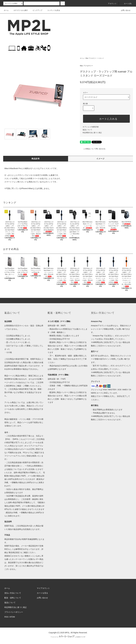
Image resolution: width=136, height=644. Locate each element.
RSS (6, 617)
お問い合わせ (124, 10)
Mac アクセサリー (91, 58)
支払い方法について (13, 593)
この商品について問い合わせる (93, 149)
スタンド (101, 58)
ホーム (6, 10)
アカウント (111, 4)
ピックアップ (36, 10)
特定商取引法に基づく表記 (92, 133)
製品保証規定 (14, 552)
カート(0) (126, 4)
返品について (87, 130)
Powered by (68, 637)
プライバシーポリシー (14, 612)
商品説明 (36, 159)
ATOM (12, 617)
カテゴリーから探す (19, 10)
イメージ (101, 159)
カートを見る (42, 593)
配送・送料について (13, 598)
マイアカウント (43, 588)
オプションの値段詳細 (91, 127)
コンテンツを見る (52, 10)
